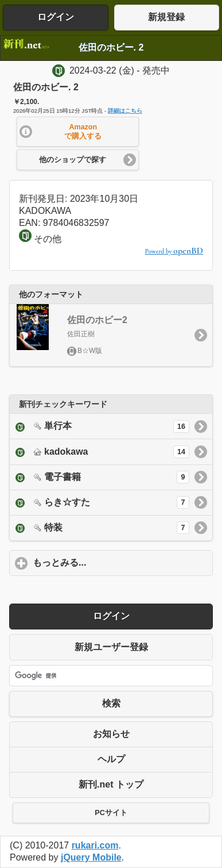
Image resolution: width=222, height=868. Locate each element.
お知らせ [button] (111, 734)
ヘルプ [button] (111, 759)
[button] (78, 132)
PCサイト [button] (111, 813)
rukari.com (95, 845)
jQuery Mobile (91, 857)
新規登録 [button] (166, 17)
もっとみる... (113, 562)
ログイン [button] (56, 17)
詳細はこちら (125, 111)
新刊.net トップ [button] (111, 784)
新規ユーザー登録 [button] (111, 647)
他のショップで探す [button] (73, 160)
